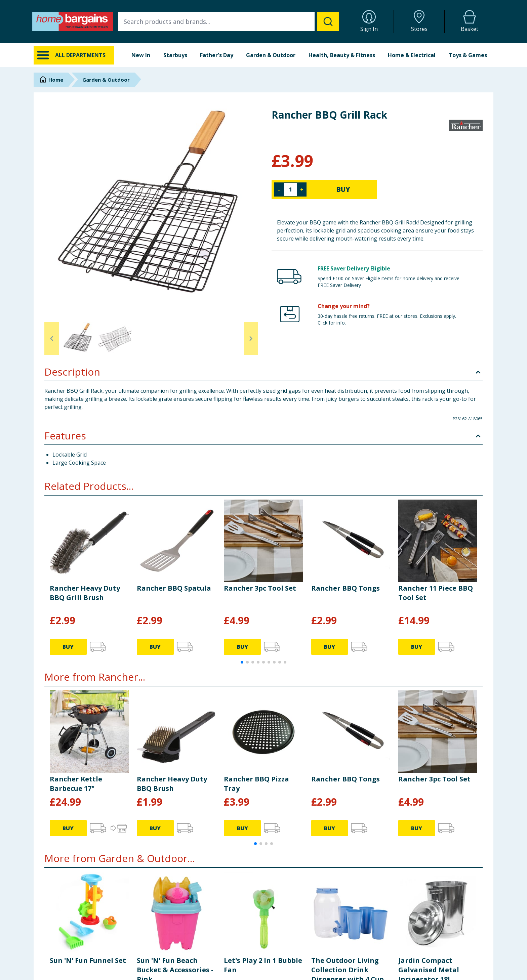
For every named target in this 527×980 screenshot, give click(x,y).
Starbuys (175, 55)
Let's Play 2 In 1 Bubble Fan (263, 965)
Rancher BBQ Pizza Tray (256, 784)
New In (141, 55)
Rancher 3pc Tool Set (260, 588)
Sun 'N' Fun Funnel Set (88, 960)
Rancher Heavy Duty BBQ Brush (172, 784)
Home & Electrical (412, 55)
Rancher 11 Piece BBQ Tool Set (436, 593)
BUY (343, 189)
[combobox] (229, 22)
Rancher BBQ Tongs (346, 588)
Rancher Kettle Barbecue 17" (76, 784)
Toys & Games (468, 55)
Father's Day (217, 55)
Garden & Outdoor (271, 55)
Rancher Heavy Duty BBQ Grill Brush (85, 593)
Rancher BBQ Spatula (174, 588)
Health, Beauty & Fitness (342, 55)
